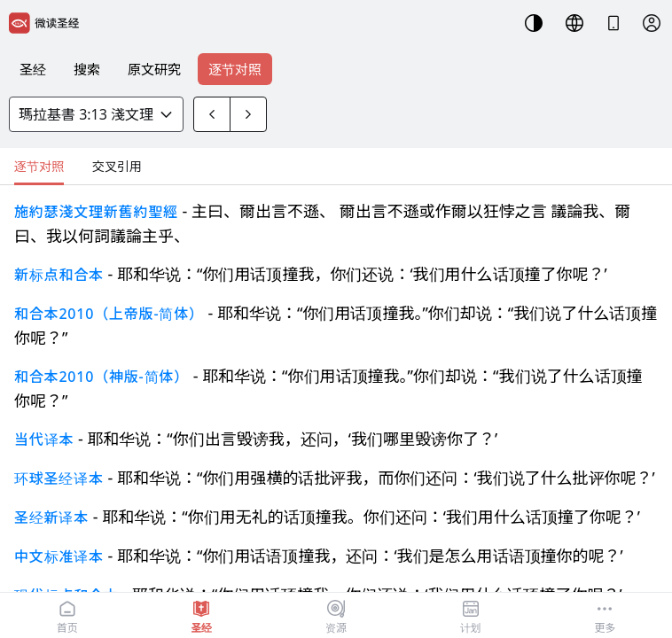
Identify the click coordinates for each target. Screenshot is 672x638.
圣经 (33, 69)
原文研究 (154, 69)
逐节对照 (235, 69)
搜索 (87, 69)
